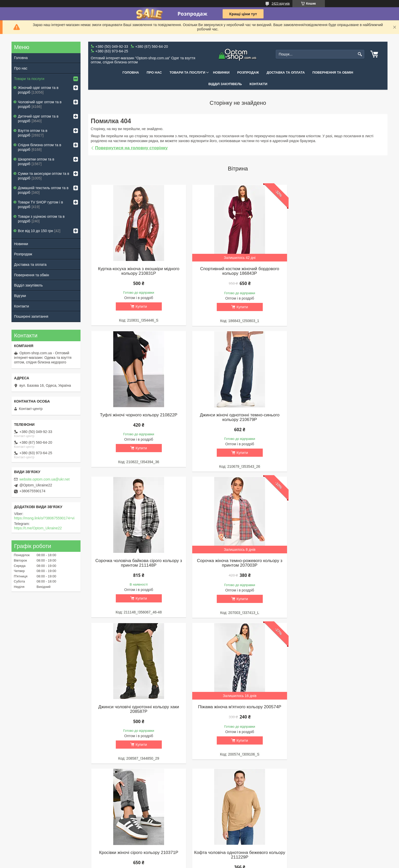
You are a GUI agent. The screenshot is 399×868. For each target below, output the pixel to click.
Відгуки (20, 296)
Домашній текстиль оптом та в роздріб (43, 190)
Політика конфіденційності (289, 863)
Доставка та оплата (286, 72)
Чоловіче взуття (215, 806)
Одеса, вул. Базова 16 (296, 833)
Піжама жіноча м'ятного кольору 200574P (238, 561)
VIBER (283, 800)
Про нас (154, 72)
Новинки (221, 72)
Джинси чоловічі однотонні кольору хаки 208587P (138, 564)
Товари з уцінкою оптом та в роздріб (41, 219)
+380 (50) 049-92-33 (294, 813)
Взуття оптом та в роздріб (33, 133)
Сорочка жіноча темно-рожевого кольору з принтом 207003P (338, 417)
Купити (141, 306)
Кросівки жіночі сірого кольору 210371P (338, 561)
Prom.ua (223, 854)
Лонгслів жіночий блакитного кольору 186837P (238, 709)
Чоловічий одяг (139, 806)
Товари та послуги (187, 72)
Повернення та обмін (333, 72)
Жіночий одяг (137, 800)
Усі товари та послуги (236, 774)
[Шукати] (360, 54)
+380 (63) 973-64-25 (294, 826)
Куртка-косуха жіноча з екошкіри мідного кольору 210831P (138, 271)
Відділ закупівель (225, 84)
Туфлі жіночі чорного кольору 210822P (338, 269)
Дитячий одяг (137, 813)
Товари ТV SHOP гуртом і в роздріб (40, 204)
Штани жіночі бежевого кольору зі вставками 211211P (338, 709)
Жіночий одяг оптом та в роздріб (38, 90)
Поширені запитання (31, 316)
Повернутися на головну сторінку (131, 148)
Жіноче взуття (214, 800)
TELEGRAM (288, 806)
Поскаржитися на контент (250, 863)
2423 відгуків (281, 4)
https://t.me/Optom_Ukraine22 (38, 528)
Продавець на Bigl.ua (199, 859)
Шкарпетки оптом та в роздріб (36, 162)
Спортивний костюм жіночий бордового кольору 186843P (238, 271)
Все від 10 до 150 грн (36, 231)
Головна (131, 72)
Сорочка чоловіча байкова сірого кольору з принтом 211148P (238, 417)
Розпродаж (248, 72)
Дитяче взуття (214, 813)
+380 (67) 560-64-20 (294, 820)
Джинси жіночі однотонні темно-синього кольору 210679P (138, 417)
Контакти (258, 84)
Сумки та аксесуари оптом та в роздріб (44, 176)
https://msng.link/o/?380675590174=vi (44, 518)
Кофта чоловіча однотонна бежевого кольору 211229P (138, 709)
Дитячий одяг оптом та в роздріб (38, 119)
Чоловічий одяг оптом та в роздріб (40, 104)
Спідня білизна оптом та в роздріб (39, 147)
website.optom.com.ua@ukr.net (44, 479)
